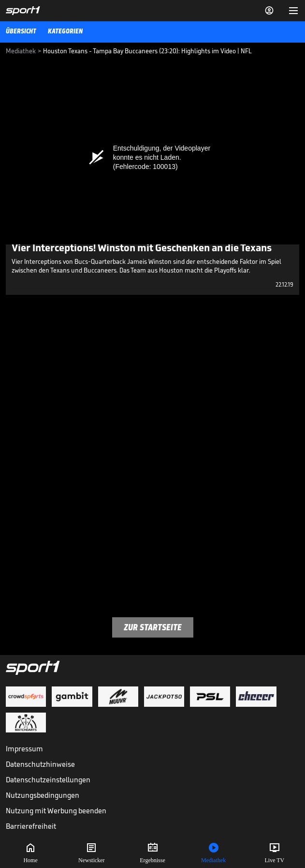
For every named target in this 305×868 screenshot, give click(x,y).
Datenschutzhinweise (40, 764)
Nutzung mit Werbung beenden (56, 811)
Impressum (24, 749)
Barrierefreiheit (31, 826)
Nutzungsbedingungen (43, 795)
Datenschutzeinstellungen (48, 780)
